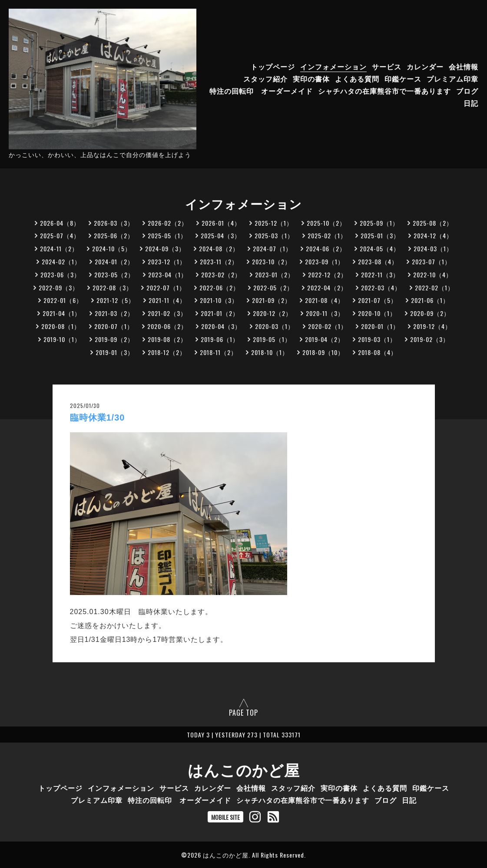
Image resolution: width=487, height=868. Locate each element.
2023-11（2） (219, 261)
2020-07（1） (114, 326)
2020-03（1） (275, 326)
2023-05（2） (114, 275)
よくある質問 (357, 79)
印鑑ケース (403, 79)
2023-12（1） (167, 261)
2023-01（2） (275, 275)
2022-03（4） (381, 288)
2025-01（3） (380, 235)
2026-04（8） (60, 223)
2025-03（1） (274, 235)
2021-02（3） (167, 313)
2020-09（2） (430, 313)
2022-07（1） (166, 288)
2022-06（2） (219, 288)
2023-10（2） (272, 261)
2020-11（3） (325, 313)
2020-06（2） (167, 326)
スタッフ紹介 (265, 79)
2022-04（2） (327, 288)
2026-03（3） (114, 223)
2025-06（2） (114, 235)
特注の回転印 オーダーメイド (261, 91)
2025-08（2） (433, 223)
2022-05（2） (273, 288)
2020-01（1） (380, 326)
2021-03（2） (114, 313)
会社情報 (464, 66)
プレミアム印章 (452, 79)
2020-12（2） (272, 313)
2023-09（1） (325, 261)
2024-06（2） (326, 248)
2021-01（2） (220, 313)
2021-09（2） (272, 300)
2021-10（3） (219, 300)
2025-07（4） (60, 235)
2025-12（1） (274, 223)
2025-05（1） (167, 235)
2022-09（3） (59, 288)
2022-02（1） (434, 288)
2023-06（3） (60, 275)
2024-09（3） (165, 248)
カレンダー (425, 66)
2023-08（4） (378, 261)
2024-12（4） (433, 235)
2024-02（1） (61, 261)
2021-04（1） (62, 313)
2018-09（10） (323, 352)
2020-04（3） (221, 326)
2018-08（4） (378, 352)
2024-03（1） (433, 248)
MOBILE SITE (225, 817)
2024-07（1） (272, 248)
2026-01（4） (221, 223)
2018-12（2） (167, 352)
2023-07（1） (431, 261)
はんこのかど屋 (244, 769)
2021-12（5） (116, 300)
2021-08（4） (325, 300)
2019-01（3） (115, 352)
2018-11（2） (219, 352)
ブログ (467, 91)
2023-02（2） (221, 275)
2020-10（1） (377, 313)
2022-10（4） (433, 275)
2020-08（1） (61, 326)
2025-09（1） (379, 223)
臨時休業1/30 (98, 418)
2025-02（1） (327, 235)
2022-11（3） (380, 275)
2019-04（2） (325, 339)
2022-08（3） (113, 288)
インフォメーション (333, 66)
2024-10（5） (112, 248)
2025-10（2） (326, 223)
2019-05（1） (272, 339)
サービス (387, 66)
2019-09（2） (114, 339)
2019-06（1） (220, 339)
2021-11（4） (167, 300)
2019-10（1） (62, 339)
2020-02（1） (328, 326)
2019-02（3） (430, 339)
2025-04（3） (221, 235)
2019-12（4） (432, 326)
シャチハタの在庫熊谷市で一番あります (384, 91)
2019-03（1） (377, 339)
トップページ (273, 66)
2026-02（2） (168, 223)
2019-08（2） (167, 339)
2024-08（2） (219, 248)
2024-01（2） (114, 261)
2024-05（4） (380, 248)
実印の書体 (311, 79)
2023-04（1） (168, 275)
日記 (471, 103)
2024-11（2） (59, 248)
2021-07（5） (378, 300)
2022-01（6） (63, 300)
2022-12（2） (328, 275)
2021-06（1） (430, 300)
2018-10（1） (270, 352)
